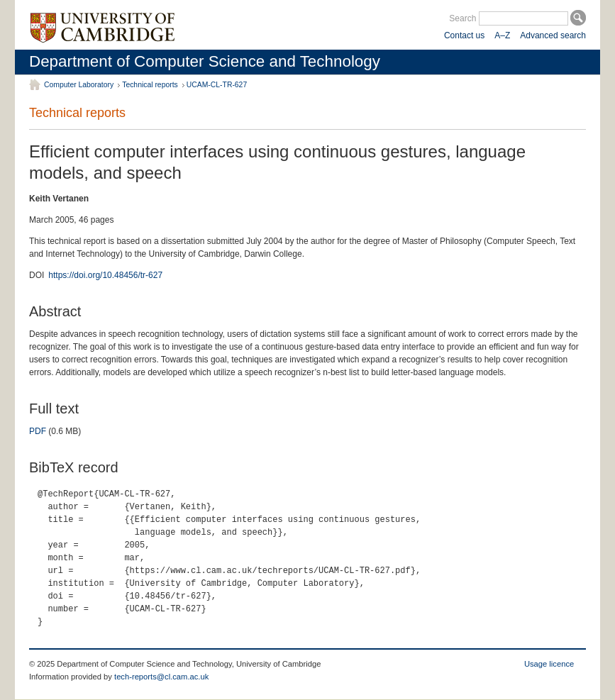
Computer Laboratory (79, 85)
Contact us (464, 35)
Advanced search (553, 35)
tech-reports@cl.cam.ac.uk (161, 677)
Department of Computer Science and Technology (205, 61)
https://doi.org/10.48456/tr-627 (105, 275)
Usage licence (549, 664)
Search (462, 18)
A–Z (502, 35)
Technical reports (150, 85)
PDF (38, 431)
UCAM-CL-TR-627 (217, 85)
